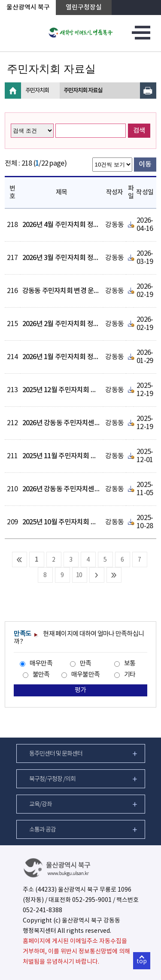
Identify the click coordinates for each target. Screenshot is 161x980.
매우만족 (41, 664)
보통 (130, 664)
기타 (130, 675)
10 (79, 575)
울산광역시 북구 (28, 8)
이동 (145, 164)
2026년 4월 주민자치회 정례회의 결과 (74, 225)
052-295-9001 (92, 900)
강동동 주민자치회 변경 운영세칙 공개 (74, 291)
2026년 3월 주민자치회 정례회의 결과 (74, 258)
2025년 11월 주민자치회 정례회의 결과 (76, 456)
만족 (86, 664)
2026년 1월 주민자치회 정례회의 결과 (74, 357)
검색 (139, 131)
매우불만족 (85, 675)
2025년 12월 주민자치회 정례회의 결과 (76, 390)
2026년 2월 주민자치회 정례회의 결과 (74, 324)
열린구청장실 (84, 8)
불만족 (41, 675)
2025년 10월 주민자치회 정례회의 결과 (76, 522)
